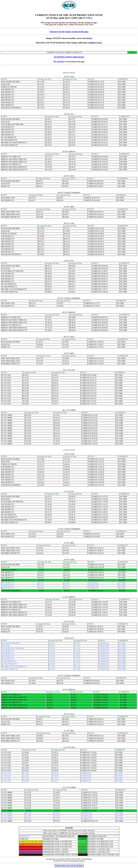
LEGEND (60, 62)
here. (100, 43)
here (90, 38)
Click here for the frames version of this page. (69, 32)
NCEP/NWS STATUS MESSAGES (69, 57)
